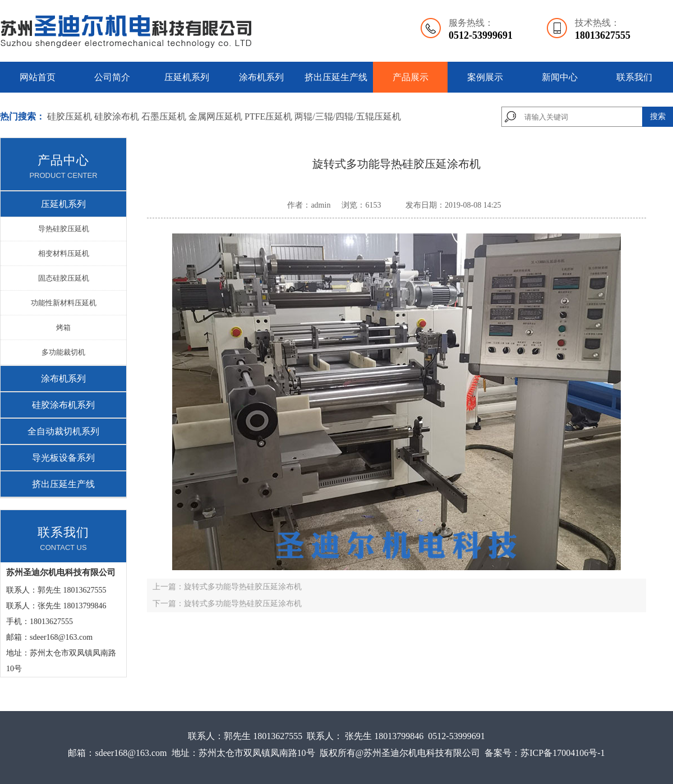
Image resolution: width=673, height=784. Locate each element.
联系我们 (634, 77)
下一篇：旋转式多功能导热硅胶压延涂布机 (227, 604)
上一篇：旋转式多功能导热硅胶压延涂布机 (227, 587)
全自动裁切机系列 (63, 431)
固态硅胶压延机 (64, 278)
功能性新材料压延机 (64, 303)
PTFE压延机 (268, 116)
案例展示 (485, 77)
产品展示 (411, 77)
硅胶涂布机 (117, 116)
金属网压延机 (216, 116)
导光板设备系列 (63, 458)
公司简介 (112, 77)
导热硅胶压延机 (64, 229)
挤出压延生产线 (336, 77)
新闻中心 (560, 77)
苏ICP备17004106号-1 (563, 753)
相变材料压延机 (64, 253)
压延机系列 (187, 77)
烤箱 (63, 327)
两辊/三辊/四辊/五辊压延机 (347, 116)
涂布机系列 (261, 77)
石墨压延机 (164, 116)
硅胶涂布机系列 (63, 405)
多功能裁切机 (63, 352)
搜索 (658, 116)
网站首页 (38, 77)
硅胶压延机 (70, 116)
